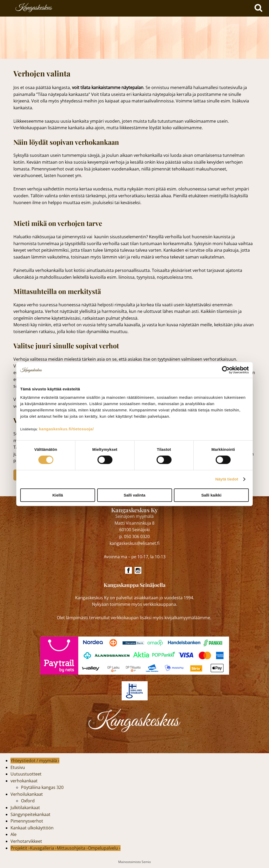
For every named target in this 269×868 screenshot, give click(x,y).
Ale (14, 834)
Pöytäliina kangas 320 (42, 787)
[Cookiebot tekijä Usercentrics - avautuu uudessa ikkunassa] (226, 370)
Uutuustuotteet (26, 774)
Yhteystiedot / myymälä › (35, 761)
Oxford (28, 801)
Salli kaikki (211, 495)
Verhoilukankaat (27, 794)
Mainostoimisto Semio (134, 862)
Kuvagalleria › (43, 848)
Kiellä (58, 495)
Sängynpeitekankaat (30, 814)
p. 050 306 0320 (134, 536)
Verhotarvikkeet (26, 841)
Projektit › (20, 848)
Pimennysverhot (27, 821)
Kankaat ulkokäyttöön (32, 828)
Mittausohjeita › (72, 848)
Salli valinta (135, 495)
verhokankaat (24, 781)
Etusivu (18, 767)
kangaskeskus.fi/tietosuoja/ (66, 429)
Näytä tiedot (227, 479)
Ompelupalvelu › (104, 848)
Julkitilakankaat (25, 808)
